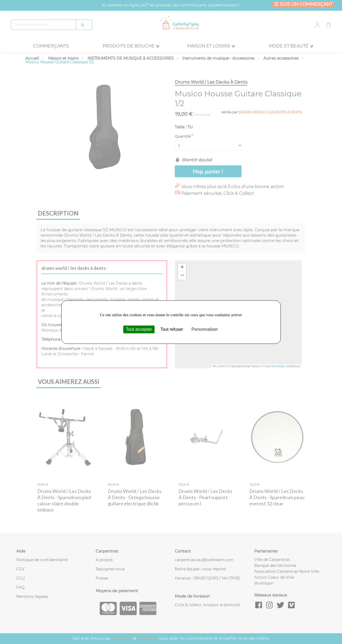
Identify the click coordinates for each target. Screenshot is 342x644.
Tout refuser (172, 329)
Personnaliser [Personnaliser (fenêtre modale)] (205, 329)
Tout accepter (139, 329)
